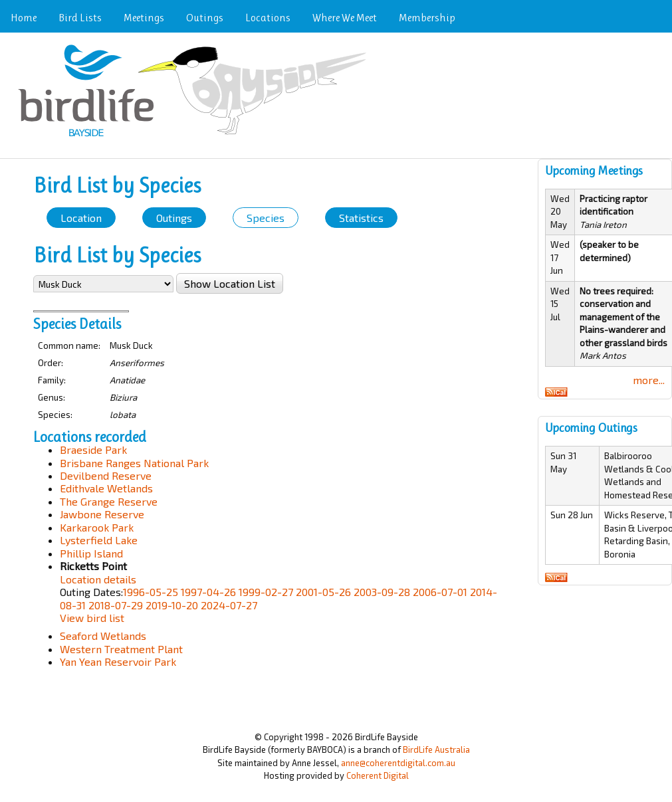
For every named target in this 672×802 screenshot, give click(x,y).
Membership (427, 18)
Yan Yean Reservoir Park (118, 661)
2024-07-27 (229, 605)
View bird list (92, 618)
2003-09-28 (382, 592)
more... (649, 380)
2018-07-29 (116, 605)
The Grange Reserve (109, 501)
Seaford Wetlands (103, 636)
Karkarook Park (97, 527)
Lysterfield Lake (99, 540)
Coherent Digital (378, 775)
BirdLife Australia (436, 750)
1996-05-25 (151, 592)
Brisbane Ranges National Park (134, 463)
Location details (98, 579)
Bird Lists (80, 18)
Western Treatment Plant (121, 649)
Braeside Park (93, 450)
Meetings (144, 18)
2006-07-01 (440, 592)
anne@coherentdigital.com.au (398, 763)
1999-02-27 (266, 592)
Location (81, 218)
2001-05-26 (323, 592)
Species (266, 218)
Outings (205, 18)
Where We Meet (345, 18)
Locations (268, 18)
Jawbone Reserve (102, 514)
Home (24, 18)
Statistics (361, 218)
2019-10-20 (172, 605)
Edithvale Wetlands (106, 488)
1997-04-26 (208, 592)
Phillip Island (91, 553)
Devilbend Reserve (106, 475)
